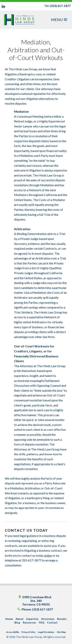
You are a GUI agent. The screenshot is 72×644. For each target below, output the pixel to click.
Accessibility (13, 632)
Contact (52, 623)
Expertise (32, 619)
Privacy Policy (29, 632)
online (48, 555)
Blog (17, 623)
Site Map (61, 632)
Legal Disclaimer (46, 632)
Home (9, 619)
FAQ (42, 623)
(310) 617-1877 (60, 6)
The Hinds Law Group (20, 20)
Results (62, 619)
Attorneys (48, 619)
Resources (29, 623)
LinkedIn (3, 6)
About (20, 619)
